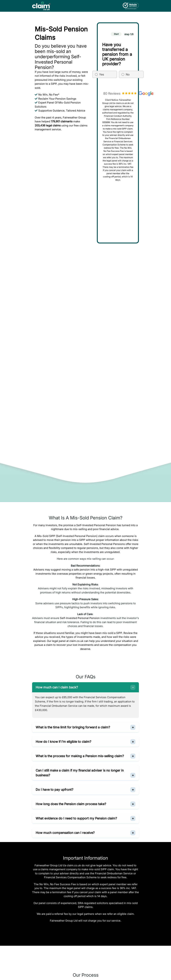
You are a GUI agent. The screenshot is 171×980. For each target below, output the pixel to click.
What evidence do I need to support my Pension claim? (76, 818)
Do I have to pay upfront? (54, 790)
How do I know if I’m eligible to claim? (63, 742)
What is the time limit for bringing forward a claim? (73, 727)
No (128, 74)
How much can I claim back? (57, 687)
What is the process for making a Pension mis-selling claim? (80, 756)
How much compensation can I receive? (65, 833)
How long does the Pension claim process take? (71, 804)
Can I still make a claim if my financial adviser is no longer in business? (80, 773)
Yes (102, 74)
